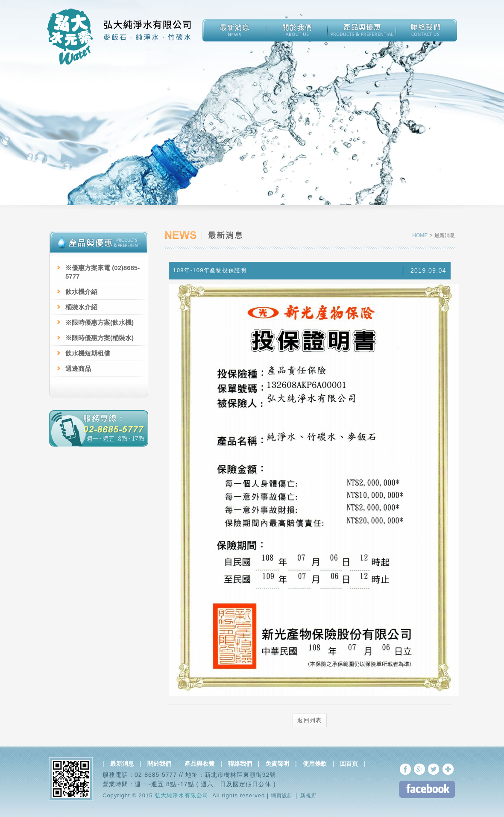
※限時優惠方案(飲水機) (100, 322)
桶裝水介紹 (81, 307)
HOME (421, 235)
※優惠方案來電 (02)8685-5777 (103, 272)
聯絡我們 (240, 764)
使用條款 (315, 764)
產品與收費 (199, 764)
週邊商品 (78, 369)
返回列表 (310, 720)
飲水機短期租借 (88, 353)
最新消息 (122, 764)
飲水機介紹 (81, 292)
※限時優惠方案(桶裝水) (100, 338)
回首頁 (349, 764)
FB (427, 789)
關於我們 (159, 764)
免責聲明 (277, 764)
